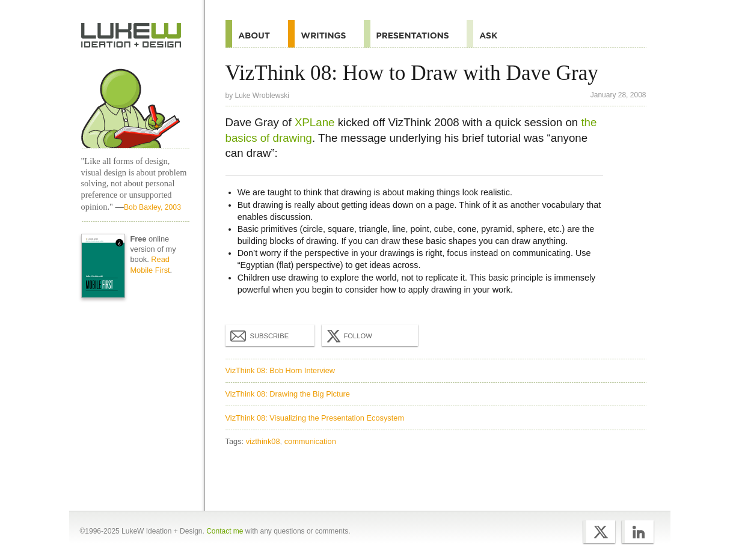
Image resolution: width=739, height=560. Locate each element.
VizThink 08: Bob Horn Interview (281, 370)
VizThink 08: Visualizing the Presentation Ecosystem (315, 418)
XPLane (315, 122)
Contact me (225, 531)
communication (310, 441)
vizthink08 (263, 441)
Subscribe (260, 335)
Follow (348, 336)
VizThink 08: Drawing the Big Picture (288, 394)
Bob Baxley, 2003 (152, 207)
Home (131, 35)
